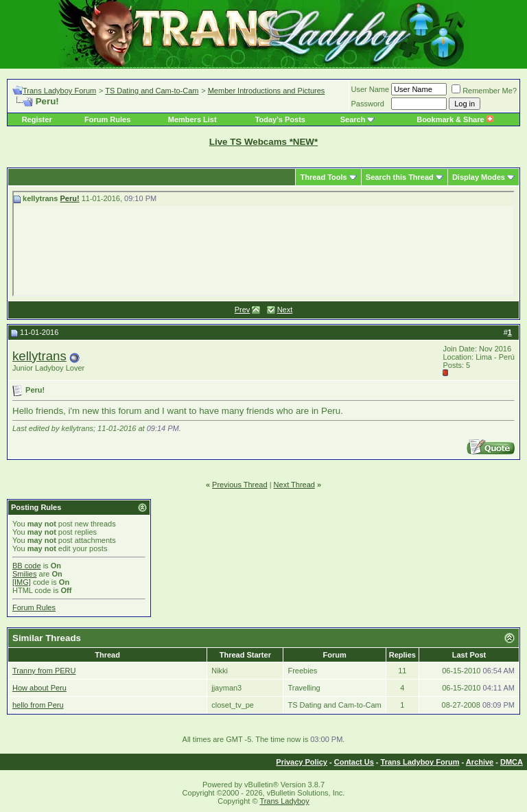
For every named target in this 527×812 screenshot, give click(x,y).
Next (285, 310)
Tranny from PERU (44, 671)
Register (37, 119)
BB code (27, 566)
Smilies (24, 574)
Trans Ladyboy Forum (59, 91)
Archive (480, 762)
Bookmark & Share (455, 119)
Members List (192, 119)
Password (368, 104)
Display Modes (479, 177)
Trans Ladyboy (284, 801)
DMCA (512, 762)
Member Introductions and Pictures (267, 91)
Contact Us (354, 762)
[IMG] (22, 582)
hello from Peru (38, 705)
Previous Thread (240, 485)
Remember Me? (484, 91)
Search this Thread (400, 177)
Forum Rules (107, 119)
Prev (243, 310)
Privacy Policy (302, 762)
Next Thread (294, 485)
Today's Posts (280, 119)
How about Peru (39, 688)
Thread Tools (323, 177)
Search (353, 119)
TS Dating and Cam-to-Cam (152, 91)
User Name (371, 89)
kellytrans (39, 356)
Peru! (70, 198)
